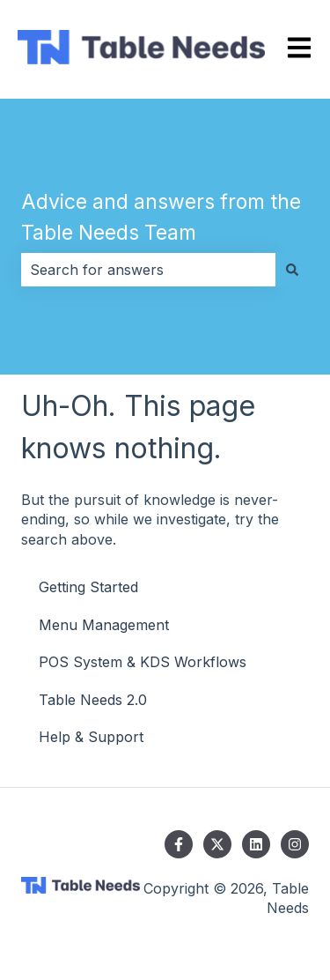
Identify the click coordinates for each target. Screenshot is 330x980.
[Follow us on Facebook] (179, 844)
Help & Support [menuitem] (91, 737)
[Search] (292, 270)
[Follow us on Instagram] (295, 844)
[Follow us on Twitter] (217, 844)
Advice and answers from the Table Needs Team (161, 217)
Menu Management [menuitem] (104, 625)
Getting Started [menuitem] (88, 587)
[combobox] (148, 270)
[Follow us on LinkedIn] (256, 844)
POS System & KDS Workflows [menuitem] (143, 662)
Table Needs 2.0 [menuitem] (93, 700)
